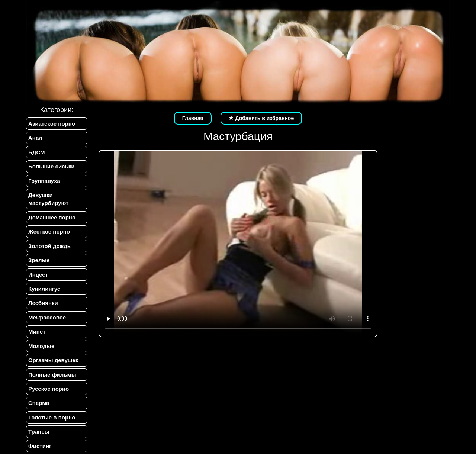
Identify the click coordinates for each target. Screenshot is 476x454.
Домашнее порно (52, 217)
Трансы (39, 432)
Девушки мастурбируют (48, 199)
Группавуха (44, 181)
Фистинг (40, 446)
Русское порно (49, 389)
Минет (37, 331)
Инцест (38, 275)
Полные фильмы (52, 375)
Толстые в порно (52, 417)
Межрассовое (47, 317)
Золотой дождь (49, 246)
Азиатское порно (52, 124)
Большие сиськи (51, 166)
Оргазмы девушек (53, 360)
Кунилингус (44, 289)
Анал (35, 138)
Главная (193, 118)
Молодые (41, 346)
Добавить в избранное (261, 118)
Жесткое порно (49, 231)
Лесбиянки (43, 303)
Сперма (39, 403)
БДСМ (37, 152)
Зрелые (39, 260)
